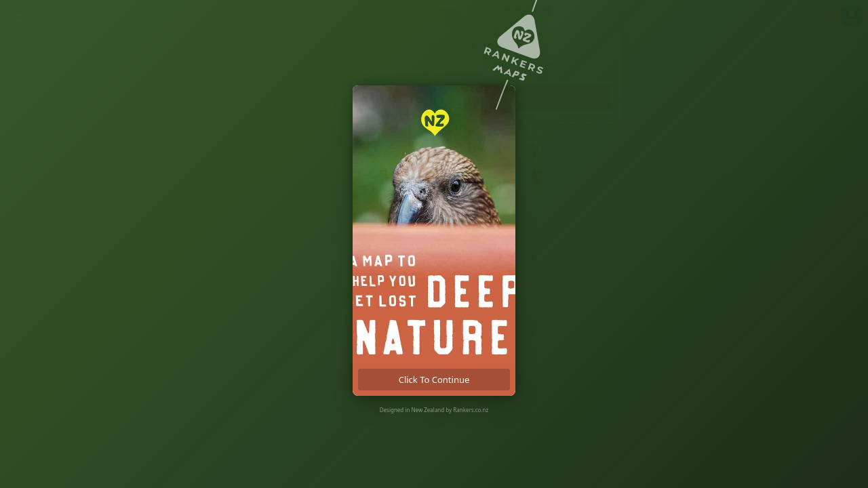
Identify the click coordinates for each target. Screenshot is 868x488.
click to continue (434, 380)
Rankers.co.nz (471, 410)
